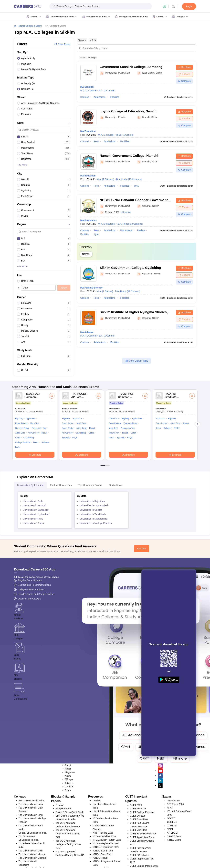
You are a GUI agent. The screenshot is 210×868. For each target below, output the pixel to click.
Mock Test (35, 467)
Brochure (184, 67)
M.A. (89, 90)
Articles (69, 826)
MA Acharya (87, 332)
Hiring (68, 812)
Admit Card (20, 476)
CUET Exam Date (139, 863)
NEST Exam (173, 844)
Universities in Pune (33, 562)
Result (44, 476)
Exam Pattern (21, 467)
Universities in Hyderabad (36, 558)
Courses (85, 97)
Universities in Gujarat (91, 553)
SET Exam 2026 (175, 847)
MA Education (88, 131)
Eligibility (19, 462)
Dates (36, 486)
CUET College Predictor (142, 855)
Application (31, 462)
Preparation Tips (39, 471)
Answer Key (33, 476)
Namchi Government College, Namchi (129, 156)
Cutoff (18, 481)
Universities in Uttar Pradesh (94, 549)
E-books (60, 848)
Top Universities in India (31, 847)
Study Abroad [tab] (116, 528)
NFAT (170, 851)
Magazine (70, 816)
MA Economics (89, 220)
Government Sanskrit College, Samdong (131, 67)
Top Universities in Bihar (31, 858)
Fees (96, 141)
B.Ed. (125, 135)
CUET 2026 (136, 848)
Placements (126, 230)
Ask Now (142, 592)
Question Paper (22, 471)
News (68, 819)
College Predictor (23, 486)
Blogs (68, 833)
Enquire (184, 74)
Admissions (100, 97)
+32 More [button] (22, 165)
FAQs (18, 490)
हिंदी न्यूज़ (69, 823)
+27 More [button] (22, 266)
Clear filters (62, 44)
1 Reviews (126, 212)
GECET (171, 862)
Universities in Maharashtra (94, 562)
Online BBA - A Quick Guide (70, 855)
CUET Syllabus (138, 859)
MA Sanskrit (87, 87)
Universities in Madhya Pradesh (96, 566)
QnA (136, 186)
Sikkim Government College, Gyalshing (130, 268)
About (68, 808)
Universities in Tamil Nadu (93, 558)
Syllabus (45, 486)
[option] (44, 59)
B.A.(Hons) (129, 179)
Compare (184, 81)
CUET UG (172, 865)
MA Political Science (92, 288)
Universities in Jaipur (34, 566)
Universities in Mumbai (35, 549)
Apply (64, 288)
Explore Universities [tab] (61, 528)
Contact (69, 830)
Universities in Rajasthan (92, 544)
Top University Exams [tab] (90, 528)
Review (141, 230)
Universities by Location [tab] (30, 528)
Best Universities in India (31, 844)
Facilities (115, 97)
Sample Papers (63, 852)
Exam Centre (68, 471)
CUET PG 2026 (138, 852)
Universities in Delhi (33, 544)
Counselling (29, 481)
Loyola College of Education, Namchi (129, 111)
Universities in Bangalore (36, 553)
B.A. (107, 90)
